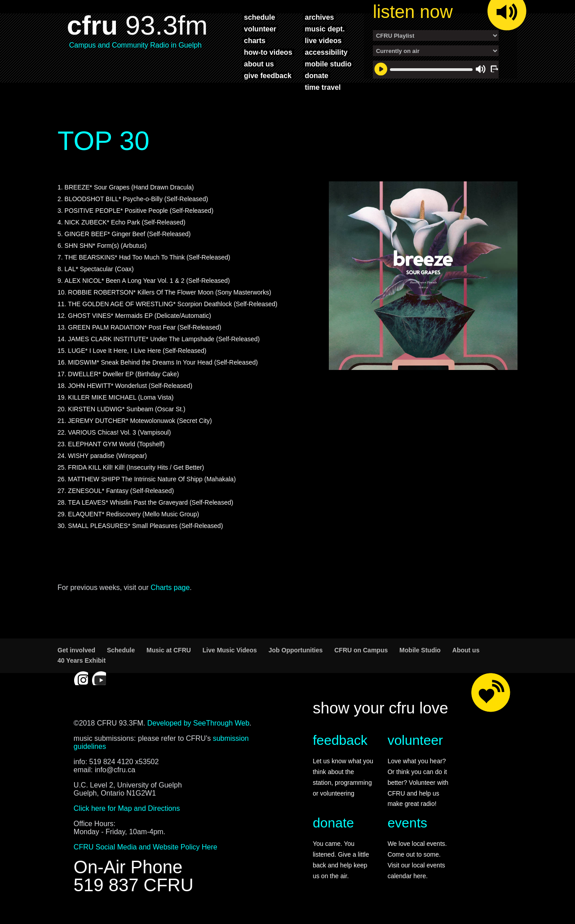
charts (255, 40)
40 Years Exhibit (82, 665)
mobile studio (328, 64)
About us (466, 655)
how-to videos (268, 52)
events (407, 827)
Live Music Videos (230, 655)
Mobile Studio (420, 655)
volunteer (260, 29)
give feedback (268, 75)
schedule (259, 17)
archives (319, 17)
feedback (340, 745)
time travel (323, 87)
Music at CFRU (169, 655)
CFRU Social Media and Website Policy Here (146, 851)
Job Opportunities (296, 655)
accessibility (326, 52)
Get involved (76, 655)
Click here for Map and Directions (127, 813)
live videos (323, 40)
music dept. (325, 29)
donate (316, 75)
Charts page (170, 592)
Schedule (121, 655)
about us (259, 64)
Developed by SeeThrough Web (198, 728)
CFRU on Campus (361, 655)
